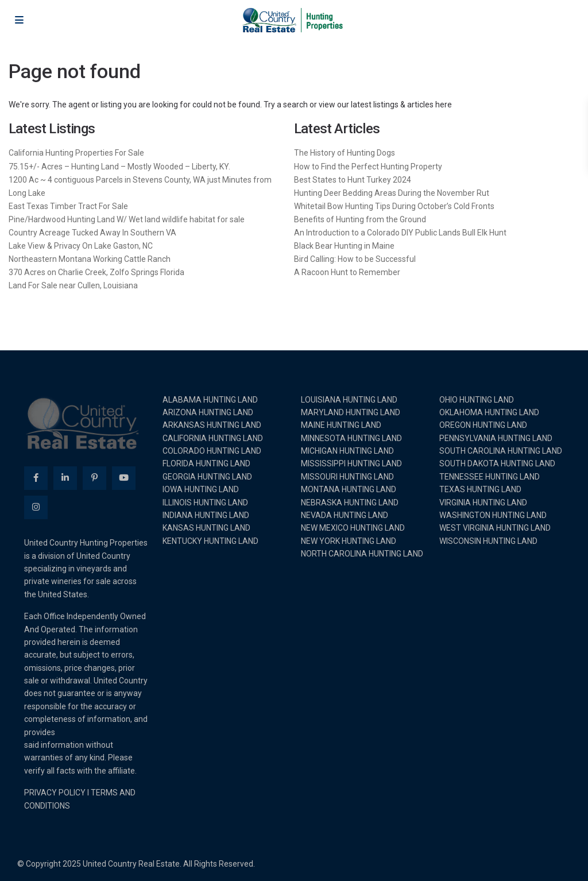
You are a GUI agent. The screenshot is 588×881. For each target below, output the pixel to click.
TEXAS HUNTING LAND (480, 489)
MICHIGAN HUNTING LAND (347, 451)
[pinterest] (94, 478)
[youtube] (124, 478)
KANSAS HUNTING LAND (206, 528)
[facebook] (36, 478)
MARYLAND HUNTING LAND (351, 412)
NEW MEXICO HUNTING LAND (353, 528)
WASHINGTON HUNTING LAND (493, 515)
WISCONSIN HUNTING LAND (488, 541)
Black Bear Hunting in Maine (344, 246)
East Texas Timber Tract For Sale (68, 206)
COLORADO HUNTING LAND (212, 451)
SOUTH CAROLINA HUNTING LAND (501, 451)
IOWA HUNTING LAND (201, 489)
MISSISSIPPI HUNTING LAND (351, 463)
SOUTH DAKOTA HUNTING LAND (497, 463)
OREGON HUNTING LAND (483, 425)
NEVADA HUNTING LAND (345, 515)
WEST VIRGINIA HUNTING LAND (495, 528)
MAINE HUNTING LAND (341, 425)
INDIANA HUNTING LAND (206, 515)
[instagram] (36, 507)
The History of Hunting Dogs (345, 153)
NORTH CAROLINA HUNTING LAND (362, 554)
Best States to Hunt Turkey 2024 (353, 180)
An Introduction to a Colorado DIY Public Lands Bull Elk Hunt (400, 233)
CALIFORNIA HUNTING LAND (213, 438)
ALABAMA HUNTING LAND (210, 400)
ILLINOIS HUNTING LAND (205, 503)
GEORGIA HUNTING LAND (207, 477)
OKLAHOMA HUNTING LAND (489, 412)
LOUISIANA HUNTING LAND (349, 400)
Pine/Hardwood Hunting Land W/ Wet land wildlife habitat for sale (127, 219)
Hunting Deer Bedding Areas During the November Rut (392, 193)
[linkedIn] (65, 478)
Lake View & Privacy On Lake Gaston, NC (81, 246)
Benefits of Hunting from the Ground (360, 219)
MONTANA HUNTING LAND (349, 489)
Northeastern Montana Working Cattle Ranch (90, 259)
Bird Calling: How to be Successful (355, 259)
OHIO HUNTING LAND (477, 400)
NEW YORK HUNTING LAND (349, 541)
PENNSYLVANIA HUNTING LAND (496, 438)
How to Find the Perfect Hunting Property (368, 167)
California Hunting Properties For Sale (76, 153)
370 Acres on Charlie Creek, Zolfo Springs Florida (96, 272)
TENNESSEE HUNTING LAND (490, 477)
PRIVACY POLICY (55, 793)
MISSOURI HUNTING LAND (347, 477)
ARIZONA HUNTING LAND (208, 412)
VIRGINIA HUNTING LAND (483, 503)
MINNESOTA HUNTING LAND (351, 438)
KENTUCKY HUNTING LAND (210, 541)
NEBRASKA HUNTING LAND (350, 503)
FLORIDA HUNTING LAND (206, 463)
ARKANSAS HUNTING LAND (212, 425)
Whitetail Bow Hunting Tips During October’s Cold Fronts (394, 206)
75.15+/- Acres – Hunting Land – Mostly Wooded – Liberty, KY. (119, 167)
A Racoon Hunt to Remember (347, 272)
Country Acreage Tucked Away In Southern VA (92, 233)
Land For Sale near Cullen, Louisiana (73, 285)
